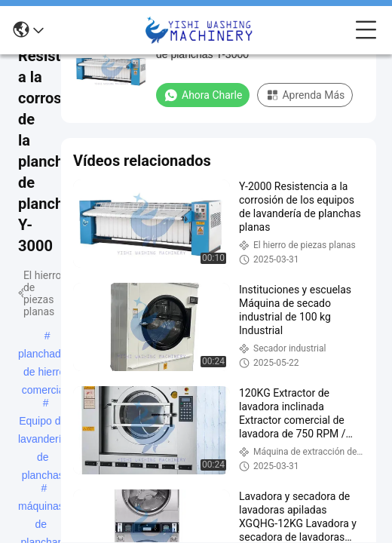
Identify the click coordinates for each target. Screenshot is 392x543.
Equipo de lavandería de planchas (43, 422)
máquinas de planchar (41, 508)
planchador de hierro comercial (44, 355)
